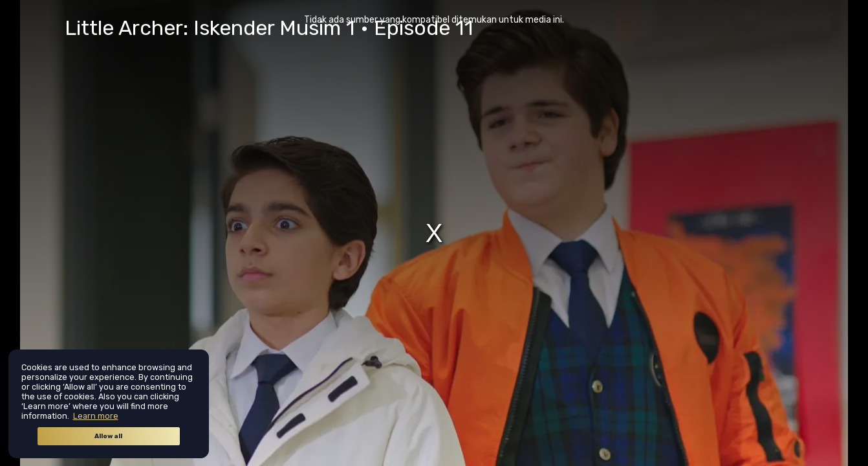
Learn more (96, 416)
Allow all (108, 436)
